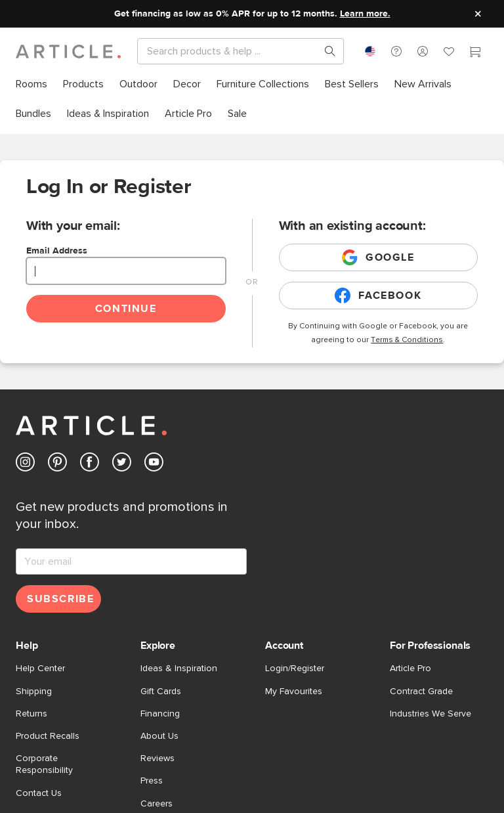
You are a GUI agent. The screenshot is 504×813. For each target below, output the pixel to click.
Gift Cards (161, 692)
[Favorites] (449, 53)
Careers (157, 804)
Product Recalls (48, 736)
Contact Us (39, 793)
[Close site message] (478, 14)
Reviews (157, 758)
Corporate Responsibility (44, 764)
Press (152, 781)
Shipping (34, 692)
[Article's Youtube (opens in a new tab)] (154, 465)
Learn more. (365, 14)
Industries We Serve (430, 714)
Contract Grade (421, 692)
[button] (396, 51)
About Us (159, 736)
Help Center (40, 669)
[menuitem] (31, 84)
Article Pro (410, 669)
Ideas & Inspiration (179, 669)
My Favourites (294, 692)
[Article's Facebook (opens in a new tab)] (90, 465)
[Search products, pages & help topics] (325, 51)
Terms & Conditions (407, 340)
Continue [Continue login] (126, 309)
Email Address (57, 251)
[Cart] (475, 53)
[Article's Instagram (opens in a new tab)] (25, 465)
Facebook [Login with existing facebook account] (378, 296)
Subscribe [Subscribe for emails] (60, 599)
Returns (31, 714)
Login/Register (295, 669)
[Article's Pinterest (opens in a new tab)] (57, 465)
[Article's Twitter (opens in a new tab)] (122, 465)
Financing (160, 714)
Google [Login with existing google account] (378, 257)
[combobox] (370, 51)
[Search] (230, 51)
